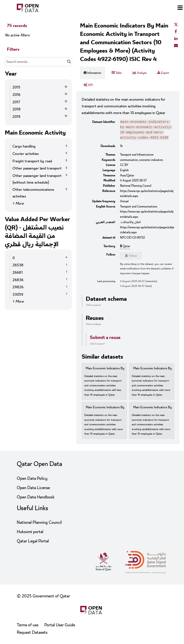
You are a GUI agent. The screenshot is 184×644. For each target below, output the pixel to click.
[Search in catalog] (69, 62)
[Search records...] (38, 62)
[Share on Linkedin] (176, 39)
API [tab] (88, 85)
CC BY (124, 167)
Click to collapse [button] (93, 326)
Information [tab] (92, 73)
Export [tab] (163, 73)
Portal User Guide (60, 625)
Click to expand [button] (93, 307)
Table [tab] (117, 73)
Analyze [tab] (139, 73)
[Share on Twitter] (176, 25)
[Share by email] (176, 46)
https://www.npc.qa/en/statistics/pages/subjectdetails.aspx (147, 196)
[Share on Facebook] (176, 32)
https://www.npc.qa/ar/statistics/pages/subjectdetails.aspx (147, 232)
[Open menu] (180, 8)
